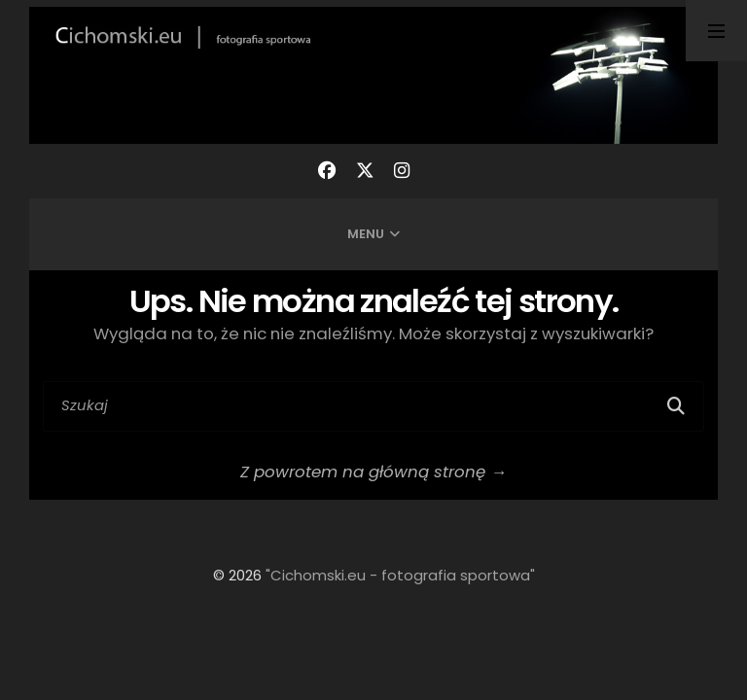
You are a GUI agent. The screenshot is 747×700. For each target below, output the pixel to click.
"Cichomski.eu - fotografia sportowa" (400, 575)
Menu (366, 234)
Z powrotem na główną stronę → (373, 472)
